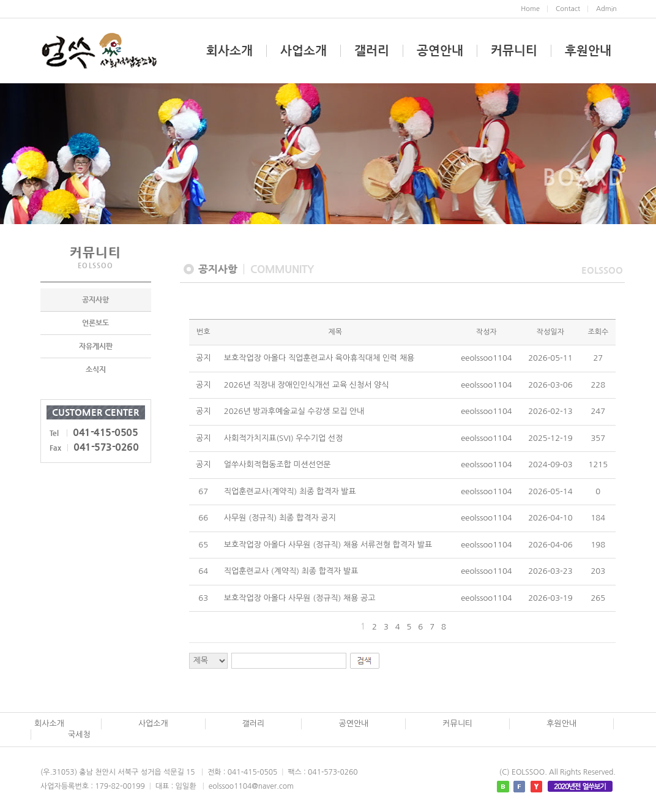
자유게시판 (96, 347)
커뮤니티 (514, 51)
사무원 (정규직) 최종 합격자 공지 (280, 518)
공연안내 (440, 51)
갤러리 (372, 51)
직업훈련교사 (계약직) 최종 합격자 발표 (291, 571)
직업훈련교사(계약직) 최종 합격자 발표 (290, 491)
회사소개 (229, 51)
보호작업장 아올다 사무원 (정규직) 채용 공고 (300, 598)
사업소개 (304, 51)
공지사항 (95, 301)
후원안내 (588, 51)
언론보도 (95, 324)
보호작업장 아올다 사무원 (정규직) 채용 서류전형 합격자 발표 (328, 545)
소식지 (96, 370)
